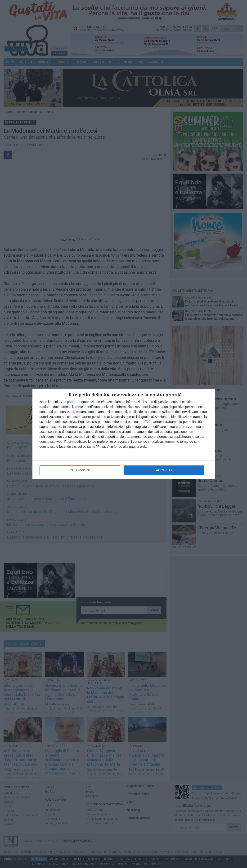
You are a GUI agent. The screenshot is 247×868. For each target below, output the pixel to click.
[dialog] (124, 434)
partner (72, 402)
